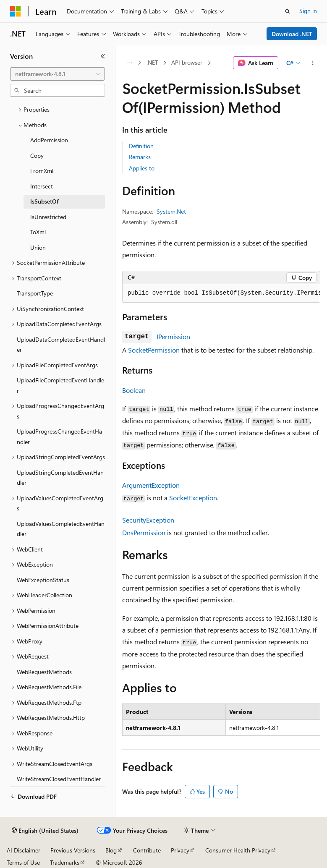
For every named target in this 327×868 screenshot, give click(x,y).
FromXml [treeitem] (42, 171)
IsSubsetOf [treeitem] (44, 201)
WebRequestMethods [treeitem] (44, 672)
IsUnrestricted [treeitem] (48, 217)
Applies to (142, 168)
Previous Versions (73, 850)
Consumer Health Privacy (238, 850)
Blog (111, 850)
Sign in (308, 11)
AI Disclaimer (24, 850)
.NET (152, 62)
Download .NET (292, 34)
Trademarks (65, 862)
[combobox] (58, 74)
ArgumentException (151, 485)
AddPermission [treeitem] (49, 140)
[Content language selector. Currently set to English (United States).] (45, 831)
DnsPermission (144, 532)
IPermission (173, 336)
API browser (187, 62)
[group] (221, 293)
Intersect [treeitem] (42, 186)
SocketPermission (154, 350)
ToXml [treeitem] (38, 232)
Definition (141, 146)
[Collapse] (103, 56)
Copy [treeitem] (37, 156)
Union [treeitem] (38, 247)
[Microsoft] (16, 11)
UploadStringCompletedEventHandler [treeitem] (60, 478)
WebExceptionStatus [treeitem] (43, 580)
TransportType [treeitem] (35, 293)
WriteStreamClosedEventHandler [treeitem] (59, 779)
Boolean (134, 390)
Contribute (147, 850)
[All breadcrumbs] (129, 63)
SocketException (193, 498)
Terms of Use (23, 862)
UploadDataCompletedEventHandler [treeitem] (61, 345)
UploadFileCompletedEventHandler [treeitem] (60, 385)
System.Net (171, 211)
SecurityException (148, 520)
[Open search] (288, 11)
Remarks (140, 157)
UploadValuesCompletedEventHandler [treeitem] (61, 529)
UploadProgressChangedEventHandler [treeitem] (59, 437)
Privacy (180, 850)
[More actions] (313, 63)
